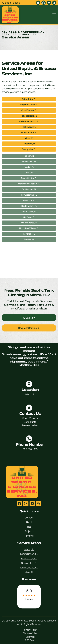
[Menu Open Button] (53, 15)
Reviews (29, 536)
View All (29, 572)
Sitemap (30, 637)
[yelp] (54, 3)
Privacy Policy (30, 630)
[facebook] (38, 3)
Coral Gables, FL (29, 110)
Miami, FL (29, 138)
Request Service (29, 328)
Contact (29, 518)
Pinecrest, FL (29, 144)
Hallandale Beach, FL (29, 121)
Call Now (29, 318)
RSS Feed (30, 640)
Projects (29, 531)
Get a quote (30, 422)
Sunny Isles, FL (29, 149)
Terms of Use (30, 633)
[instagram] (44, 3)
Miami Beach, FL (29, 133)
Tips (29, 527)
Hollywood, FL (29, 127)
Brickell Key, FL (29, 99)
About (29, 522)
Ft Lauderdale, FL (29, 116)
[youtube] (49, 3)
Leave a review (30, 425)
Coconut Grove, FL (29, 105)
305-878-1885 (12, 3)
